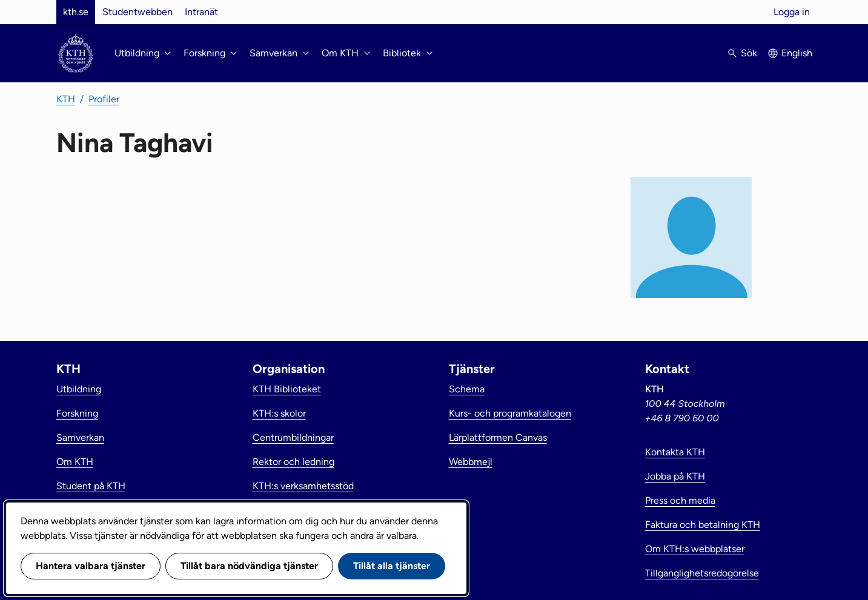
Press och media (680, 500)
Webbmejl (471, 462)
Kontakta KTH (675, 452)
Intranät (201, 12)
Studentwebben (137, 12)
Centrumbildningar (293, 437)
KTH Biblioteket (287, 389)
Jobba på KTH (675, 476)
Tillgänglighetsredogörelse (702, 573)
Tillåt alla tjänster (392, 566)
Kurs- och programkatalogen (510, 413)
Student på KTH (91, 486)
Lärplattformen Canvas (498, 437)
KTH (66, 99)
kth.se (76, 12)
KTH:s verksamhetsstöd (303, 486)
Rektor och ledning (293, 462)
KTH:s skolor (279, 413)
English (797, 53)
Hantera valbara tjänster (91, 566)
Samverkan (80, 437)
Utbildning (79, 389)
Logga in (792, 12)
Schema (467, 389)
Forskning (77, 413)
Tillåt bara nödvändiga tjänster (249, 566)
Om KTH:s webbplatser (695, 549)
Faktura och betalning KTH (703, 525)
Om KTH (75, 462)
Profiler (104, 99)
